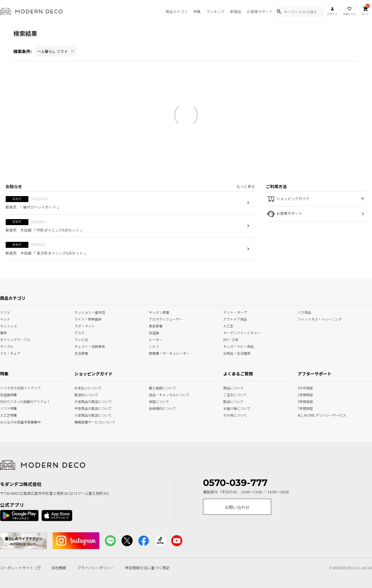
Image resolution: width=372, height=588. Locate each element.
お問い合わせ (237, 507)
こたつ (154, 346)
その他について (230, 415)
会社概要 (59, 568)
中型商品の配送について (89, 408)
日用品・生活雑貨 (237, 353)
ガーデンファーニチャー (242, 332)
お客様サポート (260, 12)
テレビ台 (81, 339)
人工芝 (228, 325)
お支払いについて (88, 388)
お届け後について (230, 408)
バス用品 (304, 312)
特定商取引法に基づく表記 (147, 568)
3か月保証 (305, 388)
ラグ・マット (85, 325)
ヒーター (156, 339)
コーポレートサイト (20, 568)
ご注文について (230, 394)
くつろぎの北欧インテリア (7, 388)
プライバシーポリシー (96, 568)
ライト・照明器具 (88, 318)
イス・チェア (10, 353)
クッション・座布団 (90, 312)
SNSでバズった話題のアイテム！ (7, 401)
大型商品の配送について (89, 401)
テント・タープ (235, 312)
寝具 (3, 332)
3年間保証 (305, 401)
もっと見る (245, 186)
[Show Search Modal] (279, 12)
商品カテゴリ (177, 12)
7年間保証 (305, 408)
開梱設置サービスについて (89, 422)
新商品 (236, 12)
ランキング (215, 12)
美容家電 (156, 325)
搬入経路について (162, 388)
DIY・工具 (231, 339)
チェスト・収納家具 (90, 346)
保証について (159, 401)
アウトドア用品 (235, 318)
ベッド (5, 318)
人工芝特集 (7, 415)
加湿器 (154, 332)
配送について (230, 401)
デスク (80, 332)
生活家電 (81, 353)
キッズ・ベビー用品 (239, 346)
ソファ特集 (7, 408)
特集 (197, 12)
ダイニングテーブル (15, 339)
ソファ (5, 312)
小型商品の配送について (89, 415)
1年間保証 (305, 394)
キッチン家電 (159, 312)
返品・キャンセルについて (164, 394)
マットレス (9, 325)
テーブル (7, 346)
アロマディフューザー (166, 318)
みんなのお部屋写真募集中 (7, 422)
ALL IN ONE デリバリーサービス (305, 415)
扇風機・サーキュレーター (169, 353)
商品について (230, 388)
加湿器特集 (7, 394)
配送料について (86, 394)
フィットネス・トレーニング (320, 318)
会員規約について (162, 408)
